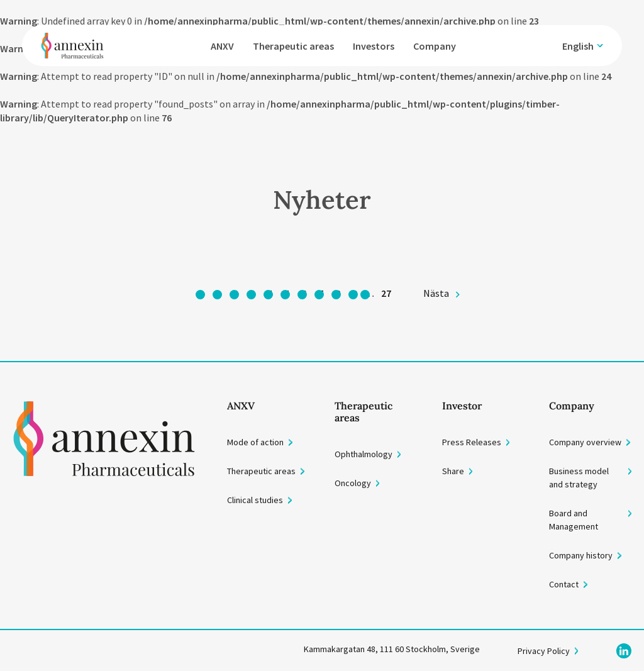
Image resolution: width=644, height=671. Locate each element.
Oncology (353, 483)
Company (435, 46)
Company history (581, 555)
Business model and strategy (579, 478)
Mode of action (255, 442)
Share (453, 471)
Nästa (436, 293)
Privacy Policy (544, 651)
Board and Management (574, 520)
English (578, 46)
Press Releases (472, 442)
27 (386, 293)
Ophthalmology (364, 454)
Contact (564, 584)
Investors (374, 46)
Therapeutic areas (293, 46)
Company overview (585, 442)
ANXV (222, 46)
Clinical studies (255, 500)
